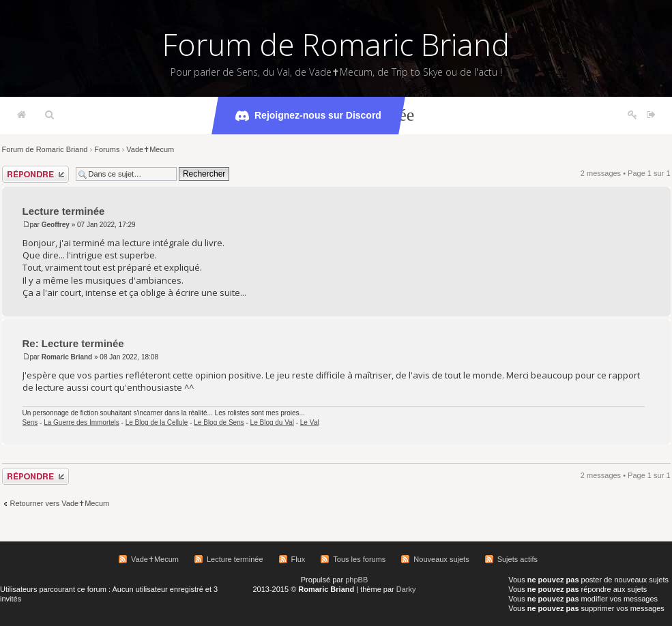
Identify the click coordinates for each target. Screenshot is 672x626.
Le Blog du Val (272, 422)
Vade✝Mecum (150, 149)
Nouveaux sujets (441, 559)
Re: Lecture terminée (73, 343)
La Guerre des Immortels (82, 422)
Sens (30, 422)
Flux (298, 559)
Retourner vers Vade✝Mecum (60, 503)
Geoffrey (56, 225)
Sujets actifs (517, 559)
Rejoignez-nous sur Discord (308, 116)
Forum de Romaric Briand (336, 44)
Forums (107, 149)
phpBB (356, 580)
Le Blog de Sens (219, 422)
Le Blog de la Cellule (157, 422)
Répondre (35, 174)
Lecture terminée (64, 211)
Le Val (310, 422)
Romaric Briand (67, 357)
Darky (406, 589)
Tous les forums (359, 559)
